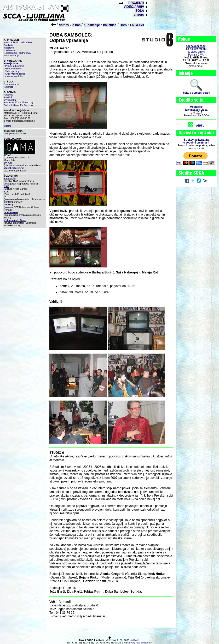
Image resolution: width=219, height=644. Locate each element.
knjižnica (110, 25)
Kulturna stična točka (15, 103)
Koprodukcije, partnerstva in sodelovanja (17, 54)
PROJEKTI (136, 3)
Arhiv (24, 134)
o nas (77, 25)
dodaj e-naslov (12, 134)
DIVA (123, 25)
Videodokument (13, 69)
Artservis (8, 95)
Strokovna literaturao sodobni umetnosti (196, 141)
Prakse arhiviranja (15, 66)
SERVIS (138, 15)
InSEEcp (9, 205)
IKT (6, 197)
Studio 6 (8, 45)
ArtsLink (8, 97)
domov (64, 25)
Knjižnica (9, 87)
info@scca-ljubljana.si (141, 643)
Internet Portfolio (14, 76)
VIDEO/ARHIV (134, 7)
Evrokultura (10, 100)
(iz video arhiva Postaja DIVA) (196, 50)
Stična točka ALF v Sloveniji (18, 105)
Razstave (9, 48)
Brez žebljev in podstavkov (18, 43)
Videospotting (12, 71)
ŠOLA (140, 11)
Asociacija (10, 178)
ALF (6, 192)
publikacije (92, 25)
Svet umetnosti (12, 84)
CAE (6, 186)
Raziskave (9, 50)
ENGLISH (137, 25)
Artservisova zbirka (15, 74)
